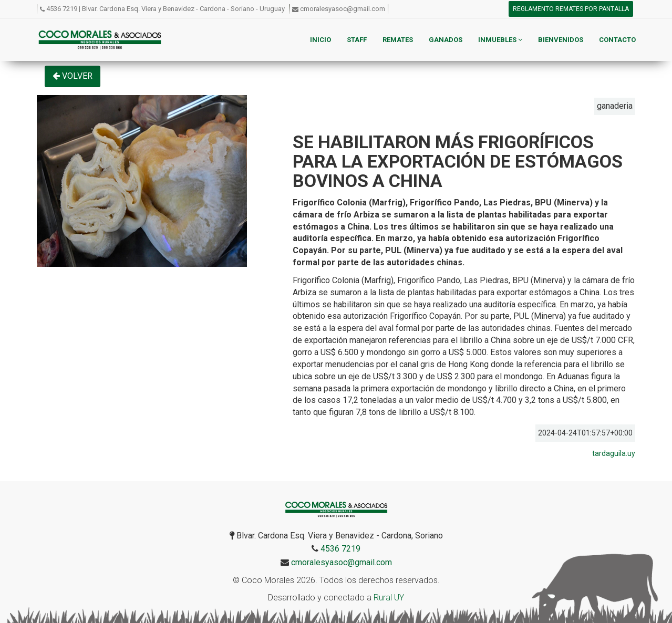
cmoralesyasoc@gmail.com (343, 9)
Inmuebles (500, 40)
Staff (357, 40)
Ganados (446, 40)
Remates (398, 40)
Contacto (617, 40)
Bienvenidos (561, 40)
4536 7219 (62, 9)
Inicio (321, 40)
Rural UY (389, 598)
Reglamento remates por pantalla (571, 9)
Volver (73, 76)
